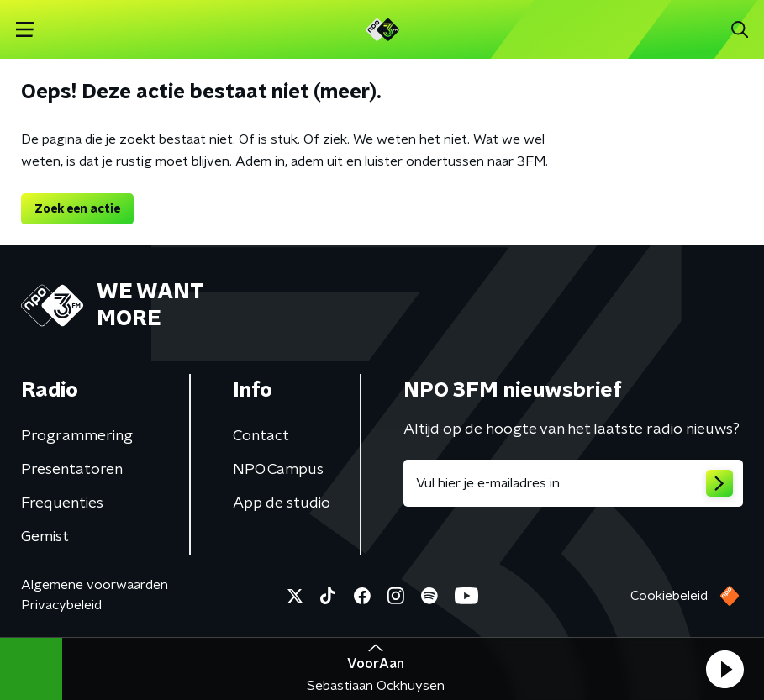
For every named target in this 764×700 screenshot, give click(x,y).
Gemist (45, 537)
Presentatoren (72, 470)
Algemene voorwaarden (95, 585)
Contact (261, 436)
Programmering (77, 436)
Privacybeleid (61, 605)
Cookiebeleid (669, 596)
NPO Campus (278, 470)
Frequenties (62, 503)
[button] (724, 669)
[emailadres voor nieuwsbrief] (574, 483)
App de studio (282, 503)
